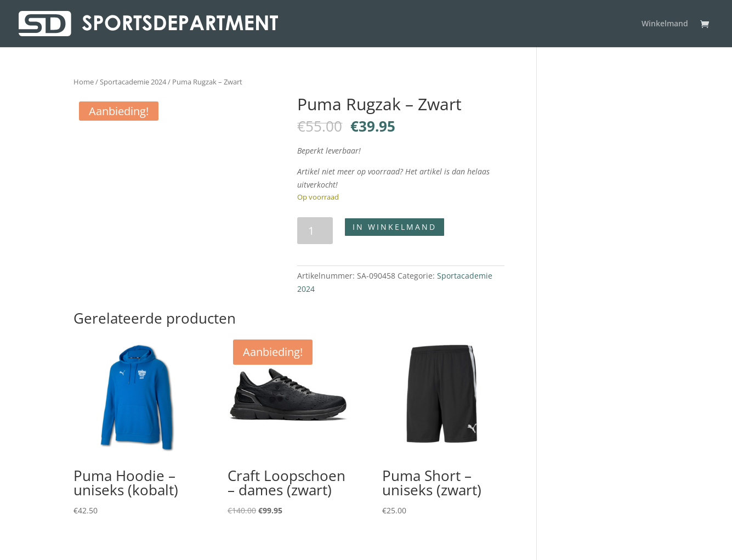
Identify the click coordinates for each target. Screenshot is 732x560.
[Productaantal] (315, 231)
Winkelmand (665, 24)
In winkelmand (395, 227)
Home (84, 82)
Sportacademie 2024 (133, 82)
